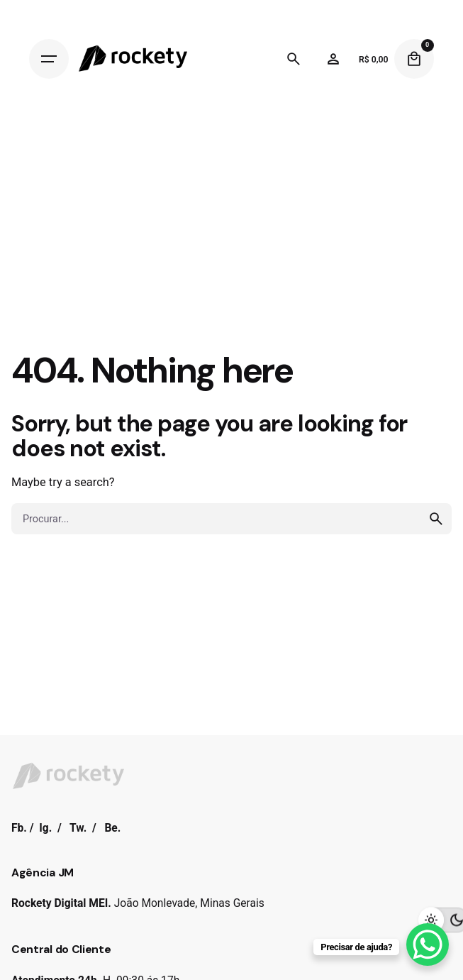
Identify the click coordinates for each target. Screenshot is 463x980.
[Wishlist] (333, 59)
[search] (436, 519)
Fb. (19, 828)
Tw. (78, 828)
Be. (112, 828)
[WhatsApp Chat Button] (428, 945)
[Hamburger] (49, 59)
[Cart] (414, 59)
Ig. (45, 828)
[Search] (294, 59)
